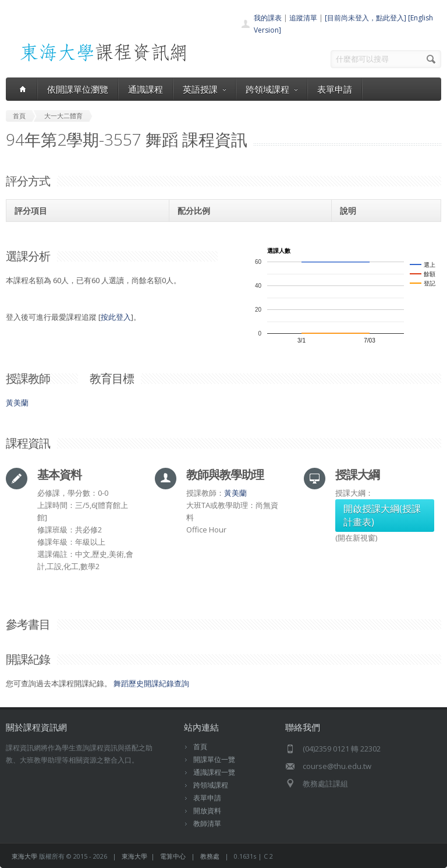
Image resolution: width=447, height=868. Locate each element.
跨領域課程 (272, 89)
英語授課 (204, 89)
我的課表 (268, 18)
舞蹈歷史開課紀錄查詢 (151, 683)
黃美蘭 (17, 403)
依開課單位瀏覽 (78, 89)
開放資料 (207, 811)
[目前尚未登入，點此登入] (366, 18)
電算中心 (173, 856)
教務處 (210, 856)
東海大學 (24, 856)
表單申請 (335, 89)
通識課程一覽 (214, 772)
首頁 (200, 747)
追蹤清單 (303, 18)
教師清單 (207, 823)
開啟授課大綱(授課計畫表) (382, 515)
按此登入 (116, 317)
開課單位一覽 (214, 759)
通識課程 (146, 89)
